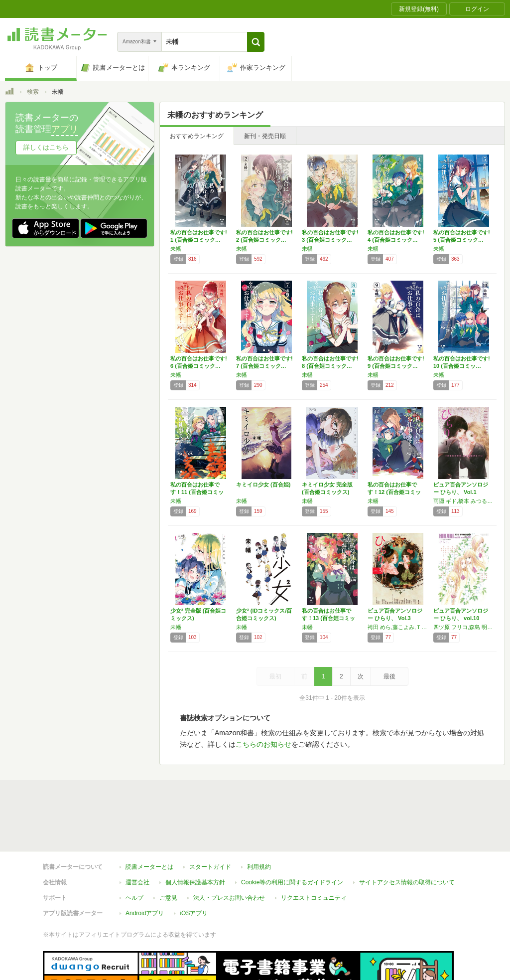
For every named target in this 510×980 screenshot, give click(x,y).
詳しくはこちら (46, 147)
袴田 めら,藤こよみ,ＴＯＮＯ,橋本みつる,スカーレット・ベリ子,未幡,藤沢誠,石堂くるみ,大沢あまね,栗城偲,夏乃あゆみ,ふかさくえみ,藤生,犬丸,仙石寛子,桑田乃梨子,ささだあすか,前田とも (398, 627)
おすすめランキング (197, 136)
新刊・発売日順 (265, 136)
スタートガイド (210, 821)
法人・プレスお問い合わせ (229, 852)
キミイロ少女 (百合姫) (263, 485)
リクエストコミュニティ (314, 852)
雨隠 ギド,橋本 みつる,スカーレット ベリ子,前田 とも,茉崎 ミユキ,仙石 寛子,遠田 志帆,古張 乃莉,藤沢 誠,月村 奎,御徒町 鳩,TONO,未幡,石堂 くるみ (464, 501)
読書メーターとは (149, 821)
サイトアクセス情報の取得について (407, 836)
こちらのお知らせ (263, 744)
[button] (256, 42)
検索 (33, 92)
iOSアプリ (194, 867)
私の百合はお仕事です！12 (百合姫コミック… (394, 492)
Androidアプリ (145, 867)
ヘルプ (134, 852)
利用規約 (259, 821)
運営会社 (137, 836)
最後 (389, 676)
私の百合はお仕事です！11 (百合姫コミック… (197, 492)
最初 (275, 676)
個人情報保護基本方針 (195, 836)
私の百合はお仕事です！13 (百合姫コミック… (328, 618)
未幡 (176, 249)
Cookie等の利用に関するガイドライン (292, 836)
